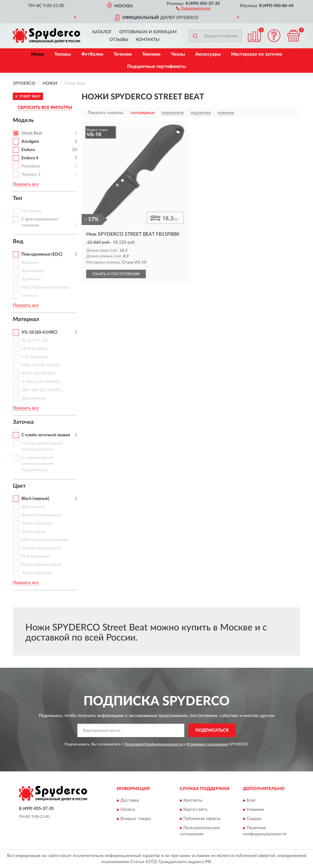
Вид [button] (18, 242)
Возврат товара (136, 819)
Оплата (128, 810)
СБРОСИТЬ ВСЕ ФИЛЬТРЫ (45, 108)
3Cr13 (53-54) (35, 341)
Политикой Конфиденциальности (153, 744)
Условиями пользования (207, 744)
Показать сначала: (106, 113)
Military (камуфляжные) (45, 540)
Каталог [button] (102, 32)
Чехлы (178, 54)
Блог (251, 801)
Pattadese (31, 166)
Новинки (255, 810)
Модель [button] (23, 120)
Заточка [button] (23, 422)
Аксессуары (208, 54)
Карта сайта (195, 810)
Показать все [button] (26, 184)
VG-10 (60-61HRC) (39, 332)
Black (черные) (35, 499)
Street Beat (32, 133)
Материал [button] (26, 319)
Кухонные (31, 279)
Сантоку (30, 296)
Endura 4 (30, 158)
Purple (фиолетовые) (41, 565)
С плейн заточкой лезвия (46, 435)
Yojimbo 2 (31, 175)
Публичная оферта (202, 819)
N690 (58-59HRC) (39, 374)
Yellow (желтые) (37, 573)
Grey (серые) (33, 532)
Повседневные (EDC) (42, 254)
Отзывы (119, 40)
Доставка (130, 801)
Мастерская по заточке (257, 54)
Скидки (254, 819)
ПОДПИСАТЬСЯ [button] (212, 730)
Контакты (148, 40)
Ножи (38, 54)
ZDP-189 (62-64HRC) (42, 390)
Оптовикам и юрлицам (148, 32)
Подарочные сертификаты (156, 66)
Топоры (63, 54)
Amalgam (30, 142)
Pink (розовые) (36, 556)
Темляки (151, 54)
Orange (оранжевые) (41, 548)
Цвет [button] (19, 486)
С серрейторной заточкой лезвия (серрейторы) (37, 464)
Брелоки (30, 263)
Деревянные (34, 398)
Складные (31, 211)
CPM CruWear (35, 349)
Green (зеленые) (37, 523)
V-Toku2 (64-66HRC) (41, 382)
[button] (193, 8)
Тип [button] (17, 198)
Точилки (123, 54)
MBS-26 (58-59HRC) (41, 365)
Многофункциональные (45, 287)
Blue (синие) (33, 507)
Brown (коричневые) (41, 515)
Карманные (33, 271)
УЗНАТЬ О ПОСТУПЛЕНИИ (116, 274)
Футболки (92, 54)
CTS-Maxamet (35, 357)
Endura (28, 150)
